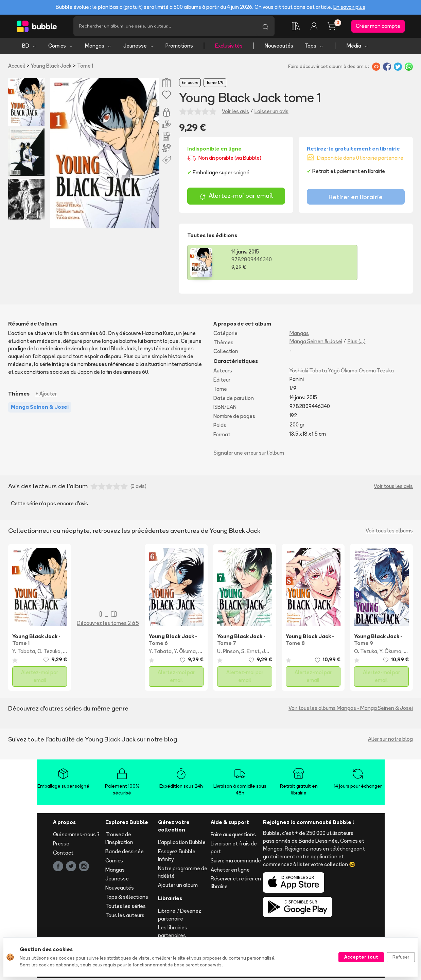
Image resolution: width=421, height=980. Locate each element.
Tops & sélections (127, 899)
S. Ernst (250, 653)
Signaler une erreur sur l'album (249, 454)
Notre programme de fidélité (183, 874)
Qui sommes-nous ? (76, 836)
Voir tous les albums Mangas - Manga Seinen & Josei (351, 710)
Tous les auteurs (125, 917)
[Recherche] (165, 27)
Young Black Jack (51, 68)
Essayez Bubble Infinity (177, 857)
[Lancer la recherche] (265, 27)
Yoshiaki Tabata (308, 373)
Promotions (179, 48)
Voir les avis (235, 113)
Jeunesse (139, 48)
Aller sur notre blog (390, 741)
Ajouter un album (178, 887)
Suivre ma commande (236, 862)
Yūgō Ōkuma (343, 373)
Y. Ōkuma (185, 653)
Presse (61, 846)
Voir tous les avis (393, 488)
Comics (61, 48)
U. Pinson (228, 653)
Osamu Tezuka (376, 373)
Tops (314, 48)
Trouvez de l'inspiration (119, 840)
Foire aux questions (233, 836)
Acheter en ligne (230, 871)
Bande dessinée (125, 853)
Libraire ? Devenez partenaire (180, 916)
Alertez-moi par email (236, 198)
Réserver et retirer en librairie (236, 885)
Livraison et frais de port (234, 850)
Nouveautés (279, 48)
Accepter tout (361, 957)
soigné (241, 174)
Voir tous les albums (389, 532)
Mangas (98, 48)
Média (358, 48)
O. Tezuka (49, 653)
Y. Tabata (24, 653)
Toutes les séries (126, 908)
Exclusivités (229, 48)
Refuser (401, 957)
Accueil (17, 68)
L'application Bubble (182, 844)
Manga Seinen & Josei (316, 343)
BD (29, 48)
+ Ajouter (46, 395)
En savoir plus (349, 7)
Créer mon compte (378, 27)
